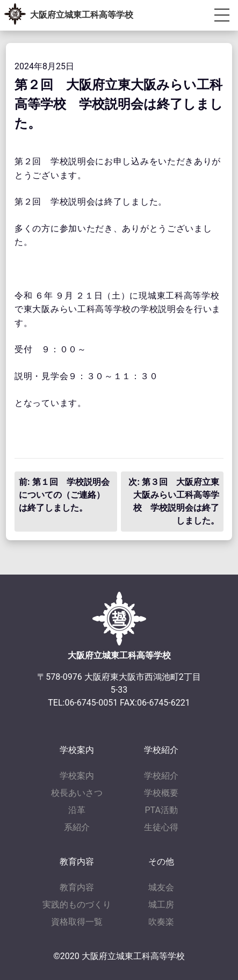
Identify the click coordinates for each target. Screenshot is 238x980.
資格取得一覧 (77, 922)
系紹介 (77, 827)
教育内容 (77, 887)
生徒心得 (161, 827)
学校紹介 (161, 776)
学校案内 (77, 776)
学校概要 (161, 793)
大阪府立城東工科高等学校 (82, 15)
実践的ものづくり (77, 905)
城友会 (161, 887)
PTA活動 (161, 810)
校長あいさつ (77, 793)
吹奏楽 (161, 922)
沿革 (77, 810)
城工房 (161, 905)
